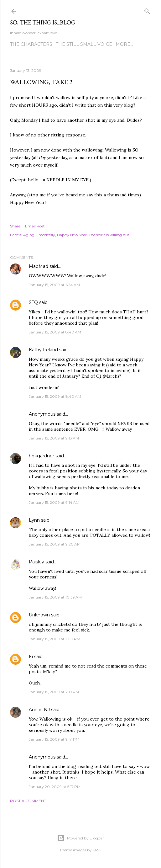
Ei (31, 657)
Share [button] (15, 226)
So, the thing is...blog (43, 22)
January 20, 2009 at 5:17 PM (55, 787)
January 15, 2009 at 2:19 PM (54, 692)
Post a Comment (28, 801)
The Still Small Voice (84, 44)
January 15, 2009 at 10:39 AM (55, 597)
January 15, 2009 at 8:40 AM (55, 332)
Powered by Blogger (80, 838)
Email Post (35, 226)
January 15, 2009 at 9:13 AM (54, 438)
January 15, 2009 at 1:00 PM (55, 639)
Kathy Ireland (43, 350)
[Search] (147, 10)
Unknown (39, 615)
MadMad (39, 266)
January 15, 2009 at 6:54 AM (54, 285)
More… (124, 44)
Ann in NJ (39, 710)
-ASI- (97, 850)
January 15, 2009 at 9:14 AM (54, 502)
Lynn (34, 520)
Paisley (36, 562)
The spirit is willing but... (110, 235)
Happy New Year (72, 235)
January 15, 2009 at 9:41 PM (54, 739)
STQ (33, 302)
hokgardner (42, 456)
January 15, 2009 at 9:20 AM (55, 544)
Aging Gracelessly (39, 235)
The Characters (31, 44)
